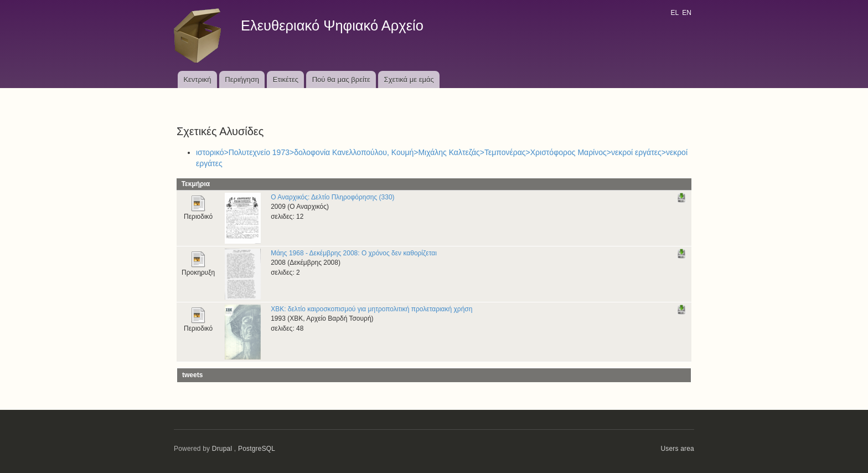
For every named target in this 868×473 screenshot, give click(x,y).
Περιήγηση (242, 79)
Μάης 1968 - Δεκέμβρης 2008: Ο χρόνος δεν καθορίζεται (354, 253)
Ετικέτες (286, 79)
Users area (677, 449)
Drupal (222, 449)
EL (674, 13)
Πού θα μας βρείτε (341, 79)
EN (687, 13)
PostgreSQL (257, 449)
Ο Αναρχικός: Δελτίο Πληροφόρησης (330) (332, 197)
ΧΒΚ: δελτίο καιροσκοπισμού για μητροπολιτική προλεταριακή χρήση (371, 309)
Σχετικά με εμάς (409, 79)
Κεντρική (197, 79)
